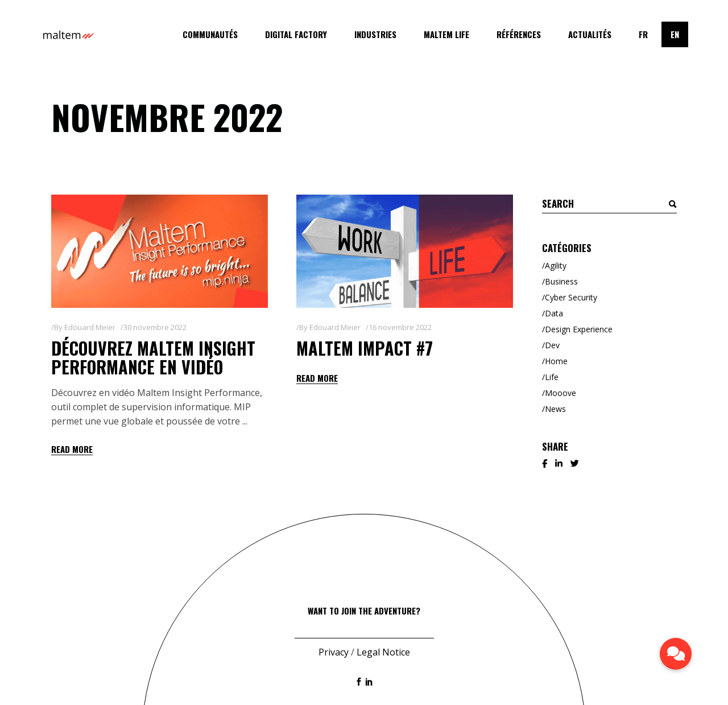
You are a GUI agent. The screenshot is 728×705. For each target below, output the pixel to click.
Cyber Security (571, 297)
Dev (552, 345)
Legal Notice (383, 652)
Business (561, 281)
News (555, 409)
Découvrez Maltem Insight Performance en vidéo (153, 357)
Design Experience (579, 329)
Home (556, 361)
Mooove (561, 393)
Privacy (334, 652)
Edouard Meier (90, 327)
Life (552, 377)
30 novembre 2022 (155, 327)
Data (554, 313)
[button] (676, 654)
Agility (556, 265)
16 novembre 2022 (400, 327)
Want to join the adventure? (364, 611)
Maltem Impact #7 (365, 348)
